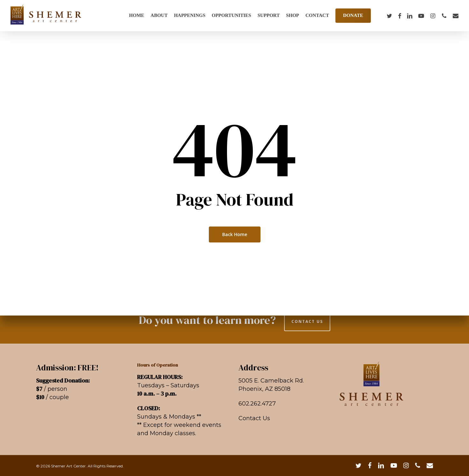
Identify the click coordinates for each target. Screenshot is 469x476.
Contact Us (254, 418)
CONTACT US (307, 321)
